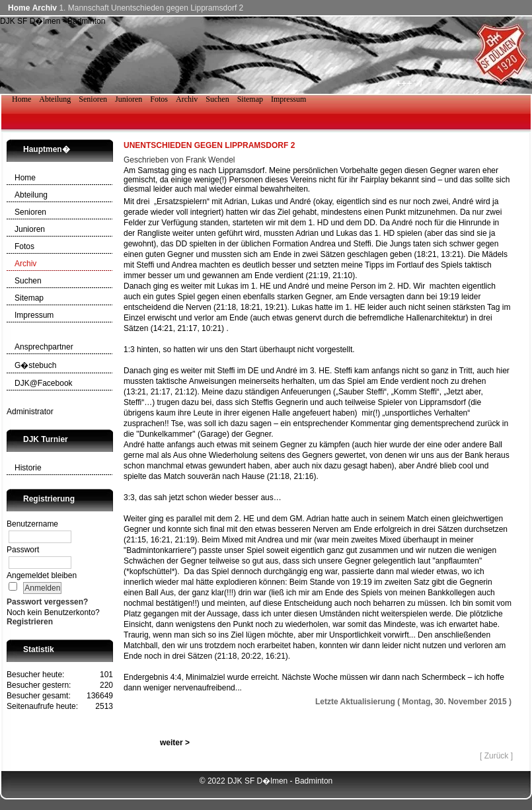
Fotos (24, 246)
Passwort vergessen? (47, 602)
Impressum (34, 315)
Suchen (28, 281)
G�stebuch (35, 365)
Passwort (23, 550)
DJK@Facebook (44, 383)
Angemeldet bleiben (42, 575)
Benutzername (32, 524)
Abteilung (31, 195)
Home (19, 8)
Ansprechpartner (44, 347)
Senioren (30, 212)
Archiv (45, 8)
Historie (28, 468)
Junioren (30, 229)
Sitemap (29, 298)
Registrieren (30, 622)
